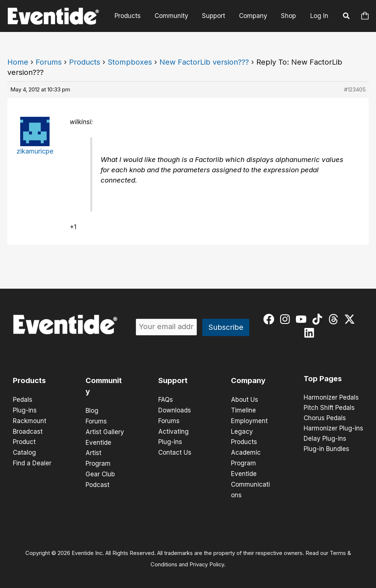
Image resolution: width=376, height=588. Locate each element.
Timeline (243, 410)
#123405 (355, 89)
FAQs (166, 400)
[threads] (335, 319)
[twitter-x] (351, 319)
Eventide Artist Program (98, 452)
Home (18, 62)
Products (133, 16)
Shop (289, 16)
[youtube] (303, 319)
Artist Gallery (105, 431)
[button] (347, 17)
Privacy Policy (207, 561)
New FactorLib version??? (204, 62)
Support (217, 16)
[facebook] (270, 319)
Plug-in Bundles (326, 449)
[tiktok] (319, 319)
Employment (249, 420)
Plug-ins (25, 410)
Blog (92, 411)
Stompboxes (130, 62)
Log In (319, 16)
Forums (49, 62)
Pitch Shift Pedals (329, 408)
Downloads (175, 410)
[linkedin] (311, 333)
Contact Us (175, 451)
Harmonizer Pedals (331, 398)
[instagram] (287, 319)
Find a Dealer (32, 461)
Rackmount (30, 420)
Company (255, 16)
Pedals (23, 400)
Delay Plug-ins (325, 439)
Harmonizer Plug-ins (333, 429)
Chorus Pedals (325, 418)
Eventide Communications (250, 482)
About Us (245, 400)
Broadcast (28, 430)
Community (176, 16)
